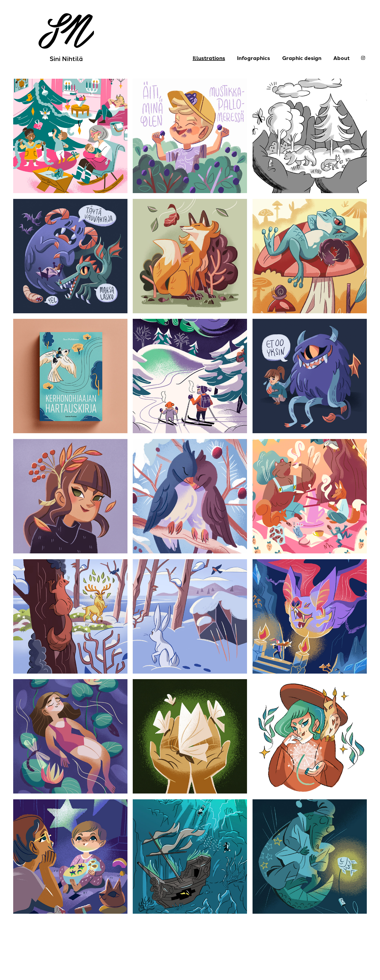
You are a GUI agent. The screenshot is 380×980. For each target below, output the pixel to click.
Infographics (253, 58)
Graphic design (302, 58)
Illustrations (209, 58)
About (341, 58)
